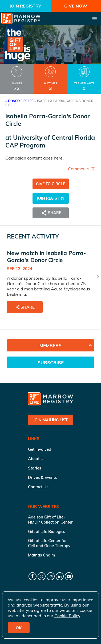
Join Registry (25, 6)
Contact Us (38, 487)
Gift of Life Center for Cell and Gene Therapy (49, 543)
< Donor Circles (19, 101)
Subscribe (51, 363)
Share (51, 213)
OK (19, 628)
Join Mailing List (50, 420)
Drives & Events (42, 477)
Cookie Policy (67, 616)
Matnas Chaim (41, 555)
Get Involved (40, 449)
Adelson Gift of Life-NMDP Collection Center (50, 520)
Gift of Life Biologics (47, 531)
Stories (35, 468)
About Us (37, 459)
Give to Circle (50, 184)
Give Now (76, 6)
